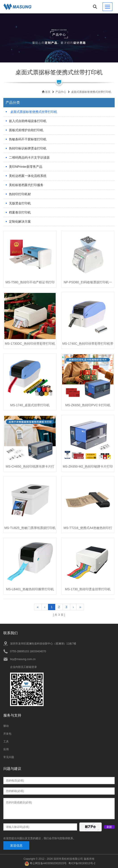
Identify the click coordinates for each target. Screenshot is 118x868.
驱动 (6, 726)
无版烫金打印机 (20, 203)
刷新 (109, 827)
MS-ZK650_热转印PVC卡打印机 (88, 405)
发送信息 (16, 845)
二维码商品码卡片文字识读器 (29, 157)
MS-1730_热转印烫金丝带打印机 (88, 589)
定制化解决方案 (20, 222)
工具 (6, 742)
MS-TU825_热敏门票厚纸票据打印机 (30, 528)
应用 (6, 749)
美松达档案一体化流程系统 (28, 176)
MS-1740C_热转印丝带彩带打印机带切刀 (88, 345)
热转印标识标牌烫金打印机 (28, 148)
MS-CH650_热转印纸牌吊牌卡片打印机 (30, 468)
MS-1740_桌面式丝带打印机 (30, 405)
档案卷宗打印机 (20, 212)
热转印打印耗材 (20, 194)
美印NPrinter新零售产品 (26, 167)
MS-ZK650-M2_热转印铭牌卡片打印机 (88, 468)
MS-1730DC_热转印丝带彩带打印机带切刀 (30, 345)
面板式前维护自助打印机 (26, 130)
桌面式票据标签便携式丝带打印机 (34, 112)
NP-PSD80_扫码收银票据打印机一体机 (88, 284)
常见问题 (9, 757)
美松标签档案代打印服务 (26, 185)
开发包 (7, 734)
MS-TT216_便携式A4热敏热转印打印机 (88, 529)
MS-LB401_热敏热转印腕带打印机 (30, 589)
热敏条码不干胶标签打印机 (28, 139)
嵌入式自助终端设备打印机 (28, 121)
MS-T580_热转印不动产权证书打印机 (30, 284)
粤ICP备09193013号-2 (82, 863)
